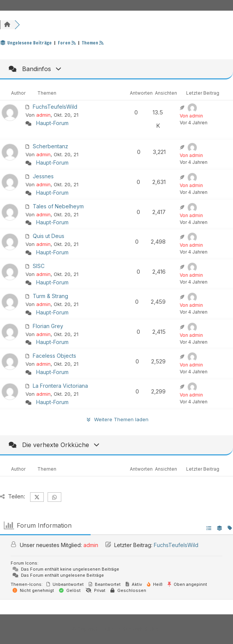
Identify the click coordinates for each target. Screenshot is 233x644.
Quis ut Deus (49, 236)
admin (43, 115)
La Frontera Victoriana (60, 386)
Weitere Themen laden (116, 419)
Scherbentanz (50, 146)
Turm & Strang (50, 296)
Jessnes (43, 176)
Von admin (191, 116)
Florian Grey (48, 326)
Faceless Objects (54, 356)
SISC (39, 266)
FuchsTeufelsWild (55, 107)
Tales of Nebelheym (58, 206)
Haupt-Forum (52, 123)
